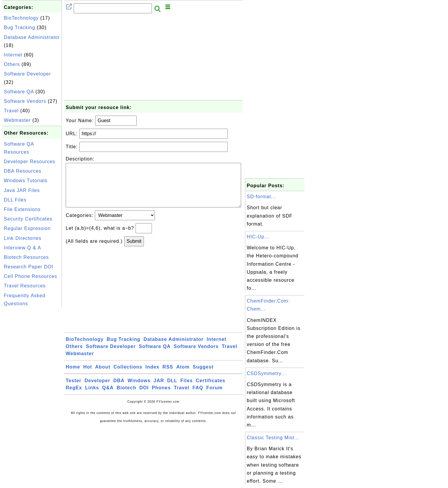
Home (73, 376)
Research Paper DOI (29, 267)
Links (92, 397)
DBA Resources (23, 171)
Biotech (127, 397)
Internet (13, 55)
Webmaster (17, 120)
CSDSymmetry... (266, 373)
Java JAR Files (22, 190)
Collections (128, 376)
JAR (159, 390)
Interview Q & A (22, 248)
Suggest (203, 376)
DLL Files (15, 200)
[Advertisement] (32, 398)
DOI (144, 397)
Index (152, 376)
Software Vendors (25, 101)
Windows (139, 390)
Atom (183, 376)
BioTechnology (21, 18)
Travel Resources (25, 286)
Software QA (19, 92)
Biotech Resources (26, 257)
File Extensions (22, 209)
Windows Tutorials (26, 181)
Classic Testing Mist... (273, 438)
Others (12, 64)
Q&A (108, 397)
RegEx (74, 397)
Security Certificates (28, 219)
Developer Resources (30, 162)
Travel (11, 111)
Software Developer (27, 74)
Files (187, 390)
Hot (88, 376)
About (103, 376)
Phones (161, 397)
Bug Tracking (19, 27)
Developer (97, 390)
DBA (119, 390)
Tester (74, 390)
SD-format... (261, 197)
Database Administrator (32, 37)
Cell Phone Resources (30, 276)
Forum (214, 397)
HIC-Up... (258, 237)
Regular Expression (27, 228)
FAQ (198, 397)
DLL (172, 390)
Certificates (211, 390)
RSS (168, 376)
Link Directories (23, 238)
